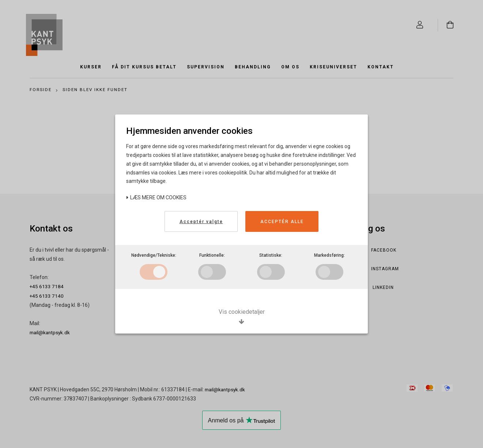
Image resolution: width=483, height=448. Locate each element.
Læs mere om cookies (156, 197)
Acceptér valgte (201, 222)
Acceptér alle (282, 222)
